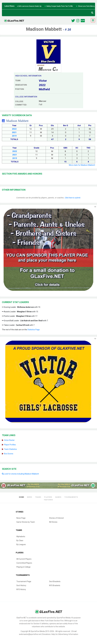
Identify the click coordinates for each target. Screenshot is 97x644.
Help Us (54, 634)
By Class (20, 540)
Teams (38, 497)
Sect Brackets (55, 581)
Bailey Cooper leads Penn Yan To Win (64, 6)
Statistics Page (34, 330)
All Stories (53, 522)
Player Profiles (10, 445)
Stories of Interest (56, 518)
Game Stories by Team (26, 522)
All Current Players (24, 559)
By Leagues (21, 544)
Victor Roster (9, 440)
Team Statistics (10, 449)
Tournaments (71, 497)
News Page (21, 518)
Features (48, 500)
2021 (14, 132)
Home (22, 497)
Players (48, 497)
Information (73, 634)
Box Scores (9, 454)
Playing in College (23, 567)
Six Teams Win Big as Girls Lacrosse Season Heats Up (26, 6)
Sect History (21, 585)
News (30, 497)
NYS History (21, 589)
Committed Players (24, 563)
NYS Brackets (55, 585)
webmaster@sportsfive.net (30, 634)
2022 (14, 129)
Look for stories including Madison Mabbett (20, 474)
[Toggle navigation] (93, 20)
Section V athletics (41, 624)
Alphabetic (21, 536)
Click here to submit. (73, 198)
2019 (14, 136)
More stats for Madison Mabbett (82, 165)
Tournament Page (24, 581)
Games (58, 497)
